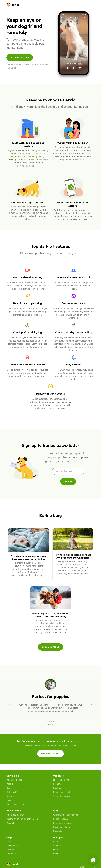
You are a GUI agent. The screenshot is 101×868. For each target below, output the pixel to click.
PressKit (10, 823)
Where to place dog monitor (66, 815)
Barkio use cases (61, 819)
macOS (35, 65)
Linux (13, 68)
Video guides (12, 846)
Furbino (57, 850)
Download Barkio (14, 780)
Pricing (10, 784)
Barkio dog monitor (15, 815)
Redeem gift (12, 792)
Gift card (10, 796)
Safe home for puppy (63, 823)
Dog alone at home (62, 827)
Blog (8, 788)
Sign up (68, 481)
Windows (44, 65)
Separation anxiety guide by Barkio (22, 819)
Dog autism (58, 831)
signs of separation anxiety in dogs (28, 157)
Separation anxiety (62, 796)
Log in (9, 800)
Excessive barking (61, 780)
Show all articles (51, 647)
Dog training (59, 788)
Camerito (57, 846)
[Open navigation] (92, 5)
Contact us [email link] (11, 854)
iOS (20, 65)
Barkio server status (15, 805)
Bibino (56, 841)
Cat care (57, 784)
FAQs (9, 841)
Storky (56, 854)
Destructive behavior (62, 792)
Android (27, 65)
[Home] (13, 865)
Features (10, 850)
